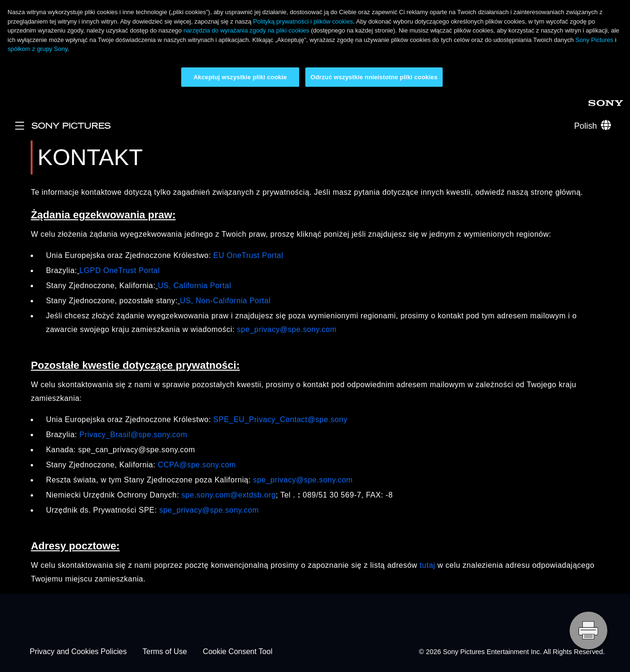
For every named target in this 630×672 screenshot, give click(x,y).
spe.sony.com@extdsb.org (228, 495)
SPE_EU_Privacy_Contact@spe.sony (280, 419)
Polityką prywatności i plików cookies (303, 21)
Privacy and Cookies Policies (78, 652)
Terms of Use (165, 652)
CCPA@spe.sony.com (197, 465)
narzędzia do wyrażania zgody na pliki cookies (247, 30)
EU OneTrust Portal (248, 255)
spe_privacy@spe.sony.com (287, 329)
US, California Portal (194, 286)
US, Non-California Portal (225, 301)
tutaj (427, 565)
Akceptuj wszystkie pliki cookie (240, 77)
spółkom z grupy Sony (38, 49)
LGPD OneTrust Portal (119, 270)
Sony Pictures (594, 40)
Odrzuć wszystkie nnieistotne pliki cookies (374, 77)
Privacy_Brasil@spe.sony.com (133, 435)
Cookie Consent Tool (238, 652)
